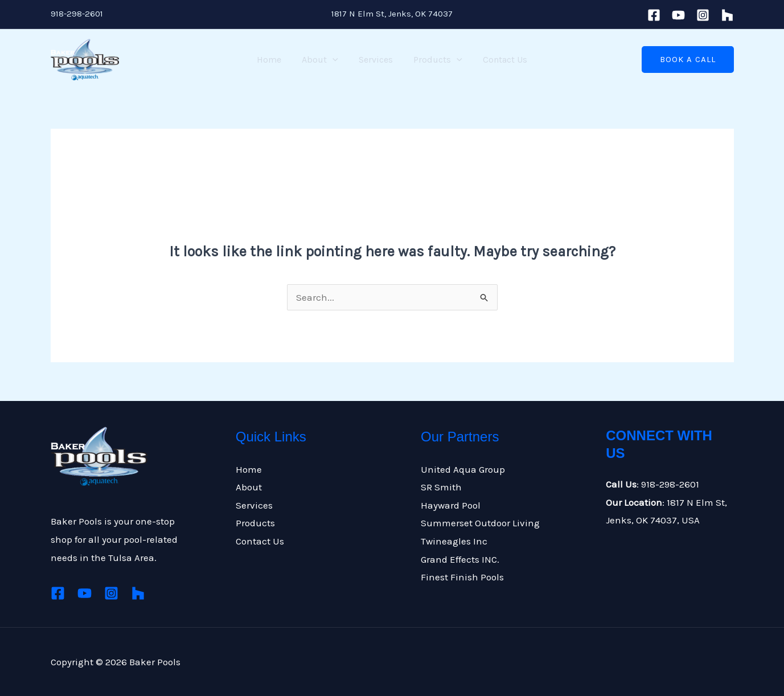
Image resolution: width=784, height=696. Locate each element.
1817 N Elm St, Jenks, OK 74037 (392, 14)
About (322, 60)
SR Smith (441, 487)
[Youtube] (678, 15)
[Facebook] (654, 15)
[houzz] (727, 15)
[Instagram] (703, 15)
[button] (688, 60)
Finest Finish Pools (462, 577)
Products (436, 60)
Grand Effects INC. (460, 559)
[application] (335, 60)
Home (274, 60)
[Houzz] (138, 593)
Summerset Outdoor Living (480, 523)
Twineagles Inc (454, 541)
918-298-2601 (77, 14)
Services (376, 60)
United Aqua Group (463, 469)
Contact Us (500, 60)
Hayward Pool (451, 505)
